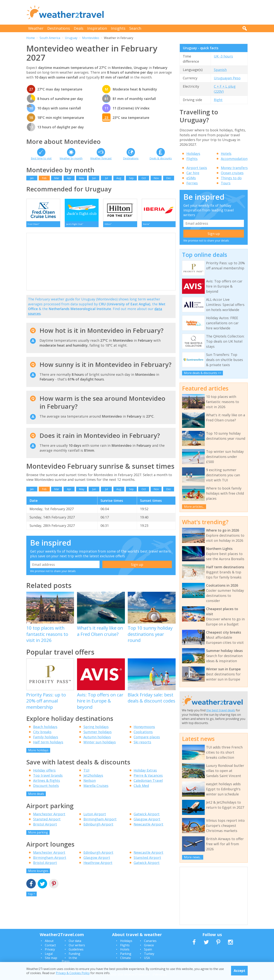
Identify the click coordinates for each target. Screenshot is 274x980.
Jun (94, 178)
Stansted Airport (47, 821)
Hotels (226, 154)
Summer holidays (98, 734)
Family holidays (46, 739)
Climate (125, 958)
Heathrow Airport (98, 865)
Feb (44, 178)
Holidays (193, 154)
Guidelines (76, 949)
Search (135, 28)
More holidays (38, 752)
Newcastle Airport (148, 826)
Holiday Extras (145, 772)
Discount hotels (46, 787)
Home (31, 38)
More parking (38, 834)
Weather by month (71, 158)
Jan (32, 178)
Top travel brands (48, 777)
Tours (226, 183)
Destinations (59, 28)
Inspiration (97, 28)
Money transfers (234, 168)
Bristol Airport (45, 826)
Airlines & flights (47, 782)
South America (50, 38)
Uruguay (71, 38)
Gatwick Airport (147, 816)
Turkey (149, 954)
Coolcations (143, 734)
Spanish (220, 70)
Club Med (141, 787)
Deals (79, 28)
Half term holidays (48, 744)
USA (147, 958)
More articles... (194, 507)
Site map (51, 958)
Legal (49, 954)
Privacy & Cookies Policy (73, 973)
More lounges (38, 873)
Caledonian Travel (148, 782)
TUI (86, 772)
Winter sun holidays (100, 744)
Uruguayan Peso (227, 78)
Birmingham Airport (100, 821)
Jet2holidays (93, 777)
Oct (144, 178)
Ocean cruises (232, 173)
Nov (156, 178)
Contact (50, 945)
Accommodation (234, 159)
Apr (69, 178)
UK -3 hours (223, 56)
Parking (126, 954)
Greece (149, 945)
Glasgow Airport (147, 821)
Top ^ (31, 896)
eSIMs (191, 178)
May (82, 178)
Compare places (147, 739)
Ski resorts (142, 744)
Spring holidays (96, 728)
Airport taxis (197, 168)
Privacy (50, 949)
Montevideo (91, 38)
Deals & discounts (161, 158)
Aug (119, 178)
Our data (75, 941)
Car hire (193, 173)
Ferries (192, 183)
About (49, 941)
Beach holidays (45, 728)
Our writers (77, 945)
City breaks (42, 734)
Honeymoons (144, 728)
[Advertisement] (179, 12)
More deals (36, 796)
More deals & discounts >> (203, 373)
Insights (118, 28)
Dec (169, 178)
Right (218, 100)
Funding (74, 954)
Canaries (150, 941)
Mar (57, 178)
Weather (36, 28)
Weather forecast (101, 158)
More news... (193, 857)
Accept (239, 971)
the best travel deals (221, 710)
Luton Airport (95, 816)
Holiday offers (44, 772)
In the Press (69, 960)
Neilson (90, 782)
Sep (131, 178)
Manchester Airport (49, 816)
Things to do (231, 178)
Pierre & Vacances (148, 777)
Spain (148, 949)
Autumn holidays (97, 739)
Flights (192, 159)
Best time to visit (41, 158)
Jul (106, 178)
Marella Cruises (96, 787)
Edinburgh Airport (98, 826)
